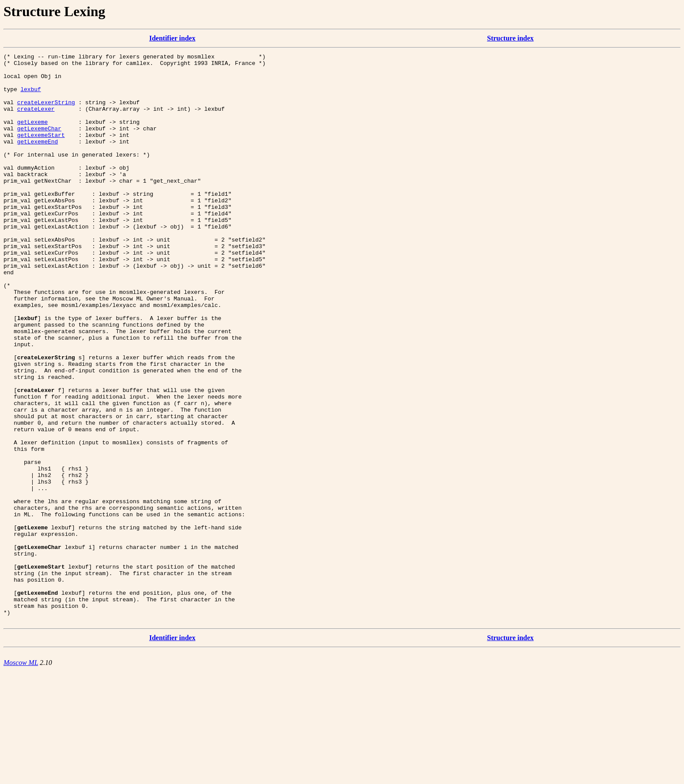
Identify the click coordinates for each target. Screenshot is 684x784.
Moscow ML (21, 776)
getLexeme (32, 136)
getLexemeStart (41, 152)
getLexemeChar (39, 144)
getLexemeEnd (38, 160)
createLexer (36, 120)
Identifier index (172, 38)
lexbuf (31, 97)
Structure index (511, 38)
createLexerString (46, 112)
